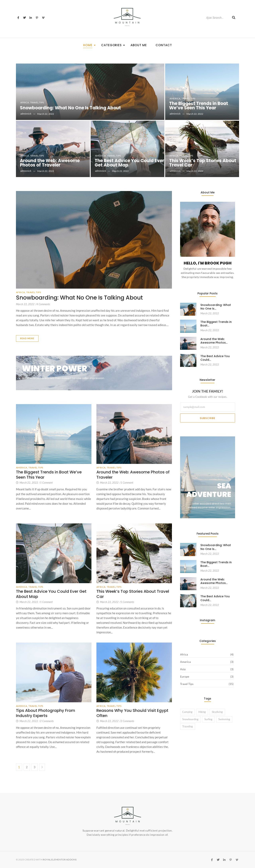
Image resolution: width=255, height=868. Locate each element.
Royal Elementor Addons (60, 860)
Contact (164, 45)
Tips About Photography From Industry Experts (46, 713)
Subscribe (208, 418)
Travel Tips (37, 102)
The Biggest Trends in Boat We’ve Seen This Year (199, 106)
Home (89, 45)
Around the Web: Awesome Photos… (214, 341)
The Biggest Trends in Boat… (216, 324)
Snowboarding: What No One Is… (216, 307)
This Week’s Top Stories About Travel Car (203, 163)
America (175, 98)
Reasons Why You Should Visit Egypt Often (132, 713)
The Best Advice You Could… (215, 358)
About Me (139, 45)
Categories (113, 45)
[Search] (217, 18)
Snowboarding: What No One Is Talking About (70, 108)
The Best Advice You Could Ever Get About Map (129, 163)
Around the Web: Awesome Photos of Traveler (50, 163)
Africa (25, 102)
